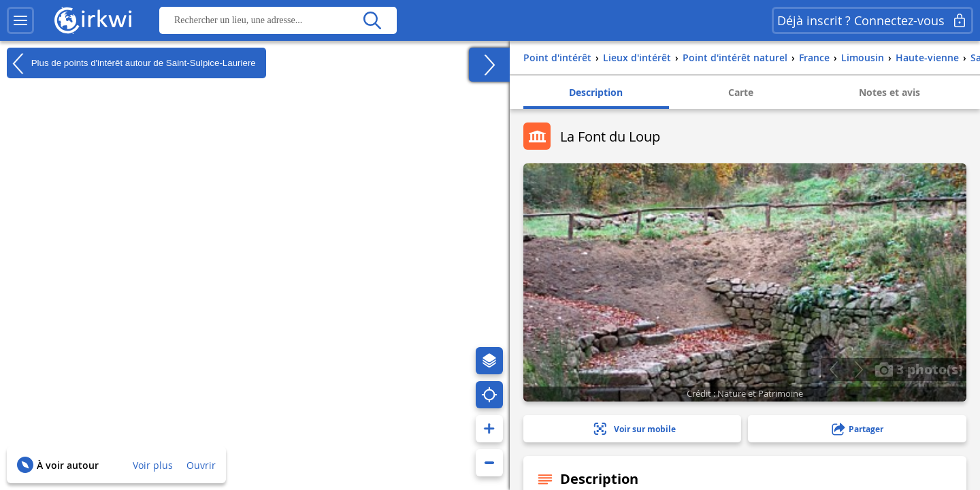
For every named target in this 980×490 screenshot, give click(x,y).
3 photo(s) (919, 369)
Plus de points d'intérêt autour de (131, 63)
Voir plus (153, 465)
